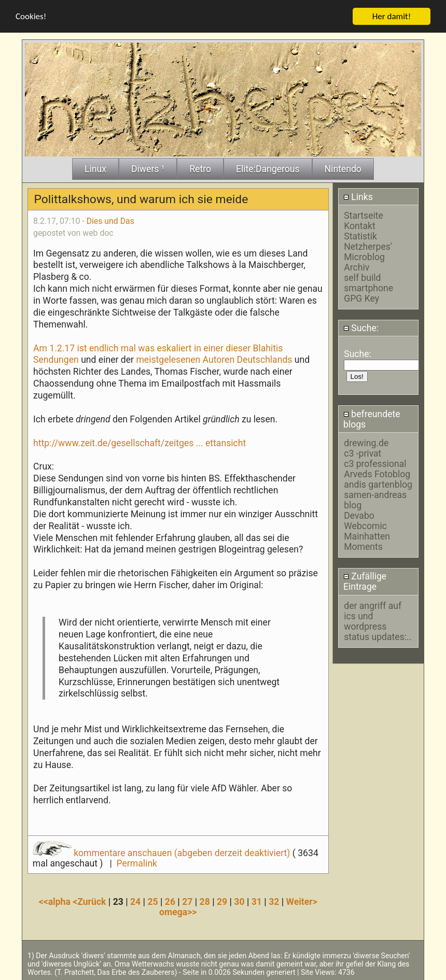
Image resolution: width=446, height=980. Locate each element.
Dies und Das (110, 220)
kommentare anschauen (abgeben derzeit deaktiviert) (163, 852)
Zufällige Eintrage (365, 580)
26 (170, 901)
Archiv (357, 266)
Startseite (364, 215)
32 (274, 901)
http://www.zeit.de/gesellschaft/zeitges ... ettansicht (140, 442)
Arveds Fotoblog (377, 473)
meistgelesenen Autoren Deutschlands (214, 359)
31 (257, 901)
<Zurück (90, 901)
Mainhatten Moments (367, 541)
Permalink (137, 862)
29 (222, 901)
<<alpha (56, 901)
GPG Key (361, 297)
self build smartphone (368, 282)
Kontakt (360, 225)
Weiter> (302, 901)
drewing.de (366, 442)
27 (187, 901)
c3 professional (375, 463)
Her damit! (392, 15)
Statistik (360, 235)
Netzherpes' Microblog (368, 251)
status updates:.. (378, 636)
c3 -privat (363, 452)
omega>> (178, 911)
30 (239, 901)
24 (135, 901)
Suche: (361, 327)
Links (358, 196)
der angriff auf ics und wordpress (373, 615)
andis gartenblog (378, 484)
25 (152, 901)
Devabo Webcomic (365, 520)
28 (205, 901)
